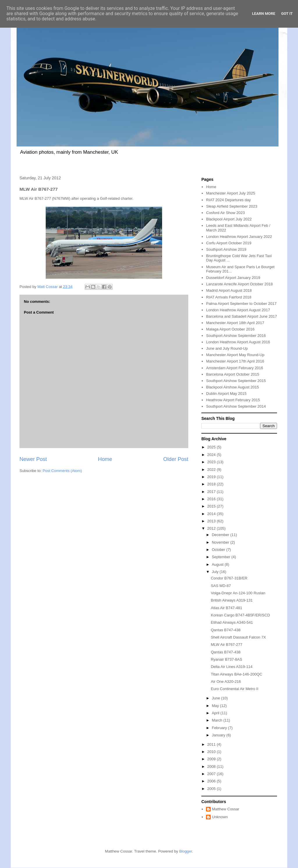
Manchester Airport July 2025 (230, 193)
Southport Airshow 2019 (226, 249)
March (218, 720)
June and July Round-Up (227, 348)
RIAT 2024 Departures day (228, 200)
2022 (212, 470)
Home (105, 459)
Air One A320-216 (226, 682)
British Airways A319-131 (232, 600)
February (220, 728)
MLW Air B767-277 (226, 645)
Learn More (264, 14)
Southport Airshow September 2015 (236, 381)
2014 (212, 514)
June (217, 698)
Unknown (220, 817)
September (222, 557)
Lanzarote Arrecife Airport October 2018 (239, 284)
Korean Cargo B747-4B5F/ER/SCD (240, 615)
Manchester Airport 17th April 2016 (235, 361)
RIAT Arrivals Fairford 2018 (229, 297)
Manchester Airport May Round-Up (235, 355)
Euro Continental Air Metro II (234, 689)
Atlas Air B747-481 (226, 608)
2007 (212, 774)
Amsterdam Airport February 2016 (235, 368)
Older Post (176, 459)
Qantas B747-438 (226, 630)
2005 (212, 789)
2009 (212, 759)
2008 (212, 767)
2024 (212, 455)
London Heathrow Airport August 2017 (238, 310)
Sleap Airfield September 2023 (232, 206)
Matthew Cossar (226, 809)
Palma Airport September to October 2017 (241, 304)
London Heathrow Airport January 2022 (239, 237)
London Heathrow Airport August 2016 (238, 342)
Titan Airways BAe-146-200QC (236, 674)
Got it (287, 14)
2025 (212, 447)
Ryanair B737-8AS (226, 659)
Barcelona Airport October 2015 (233, 374)
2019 (212, 477)
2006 (212, 781)
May (216, 706)
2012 (212, 528)
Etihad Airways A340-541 (232, 622)
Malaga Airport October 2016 (230, 329)
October (219, 550)
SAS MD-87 (221, 586)
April (216, 713)
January (219, 735)
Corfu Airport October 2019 (229, 243)
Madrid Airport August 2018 (229, 290)
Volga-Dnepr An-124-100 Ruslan (238, 593)
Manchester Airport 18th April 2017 (235, 323)
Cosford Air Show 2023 (225, 213)
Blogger (186, 851)
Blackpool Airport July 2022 (229, 219)
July (216, 572)
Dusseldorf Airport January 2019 (233, 278)
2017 (212, 492)
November (221, 542)
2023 (212, 462)
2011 (212, 744)
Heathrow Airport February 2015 (233, 400)
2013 (212, 521)
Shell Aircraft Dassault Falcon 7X (238, 637)
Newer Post (33, 459)
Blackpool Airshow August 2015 (232, 387)
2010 (212, 752)
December (221, 535)
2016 (212, 499)
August (218, 564)
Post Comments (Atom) (62, 471)
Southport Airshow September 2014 (236, 406)
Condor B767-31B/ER (229, 578)
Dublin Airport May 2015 (226, 394)
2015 (212, 506)
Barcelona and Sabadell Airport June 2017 (242, 316)
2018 (212, 484)
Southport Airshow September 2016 (236, 336)
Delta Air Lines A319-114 (232, 667)
